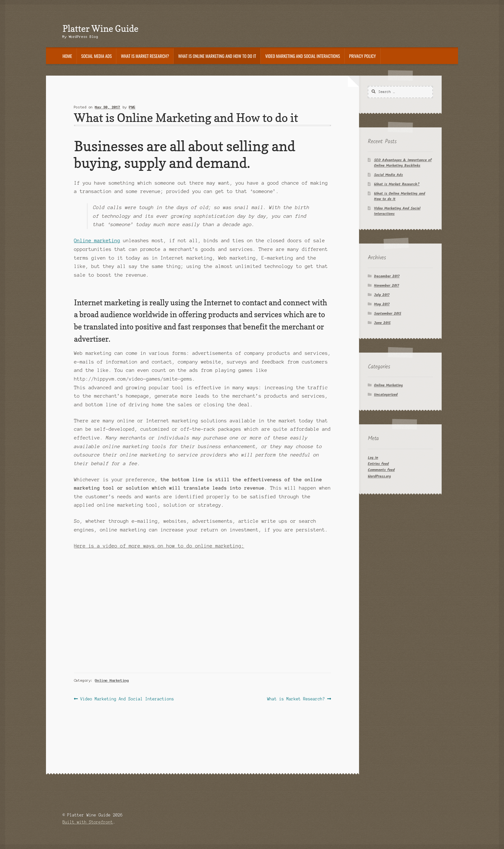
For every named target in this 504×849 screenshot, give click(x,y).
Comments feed (381, 470)
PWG (132, 107)
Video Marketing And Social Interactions (303, 56)
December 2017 (387, 276)
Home (67, 56)
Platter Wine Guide (100, 28)
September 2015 (388, 314)
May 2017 (382, 304)
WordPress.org (379, 476)
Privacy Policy (362, 56)
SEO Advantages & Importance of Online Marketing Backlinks (403, 163)
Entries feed (378, 464)
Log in (373, 458)
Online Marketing (112, 680)
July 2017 (382, 295)
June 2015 (382, 323)
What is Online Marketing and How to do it (217, 56)
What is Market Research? (145, 56)
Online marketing (97, 241)
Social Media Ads (97, 56)
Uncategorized (386, 395)
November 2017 (387, 286)
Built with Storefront (88, 822)
